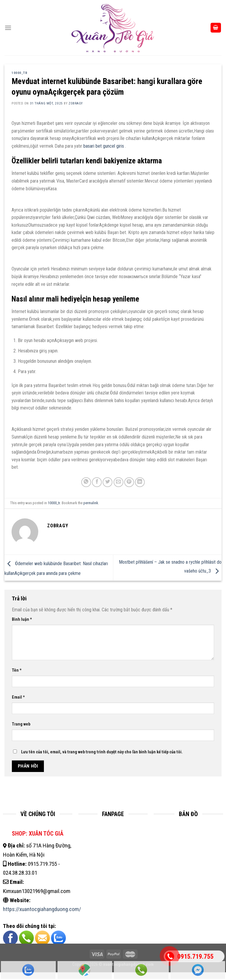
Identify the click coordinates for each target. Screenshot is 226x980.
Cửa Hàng (85, 970)
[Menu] (8, 28)
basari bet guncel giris (104, 146)
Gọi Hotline (141, 970)
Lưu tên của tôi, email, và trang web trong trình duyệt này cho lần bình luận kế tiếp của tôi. (102, 752)
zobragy (76, 103)
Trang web (21, 724)
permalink (91, 503)
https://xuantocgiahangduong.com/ (42, 909)
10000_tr (19, 73)
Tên (17, 670)
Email (18, 697)
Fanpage (198, 970)
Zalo (28, 970)
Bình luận (22, 619)
